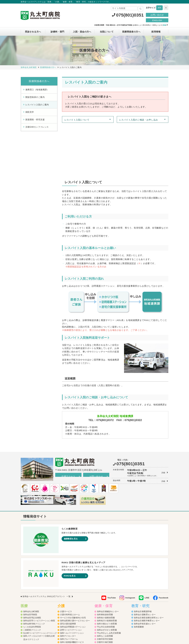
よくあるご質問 (122, 623)
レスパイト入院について (77, 120)
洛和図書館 (139, 576)
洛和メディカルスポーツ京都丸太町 (39, 585)
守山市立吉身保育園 (106, 576)
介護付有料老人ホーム (70, 564)
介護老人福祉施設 (68, 603)
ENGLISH (157, 20)
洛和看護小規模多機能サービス (74, 594)
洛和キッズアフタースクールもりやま (114, 607)
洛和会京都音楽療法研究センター (149, 567)
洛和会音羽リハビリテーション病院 (39, 570)
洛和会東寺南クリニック (34, 573)
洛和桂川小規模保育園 (107, 570)
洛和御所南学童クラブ (107, 600)
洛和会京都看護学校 (143, 561)
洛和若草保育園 (104, 610)
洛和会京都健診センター (108, 561)
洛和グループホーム (69, 588)
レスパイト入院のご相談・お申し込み (139, 120)
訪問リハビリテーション (71, 579)
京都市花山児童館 (105, 594)
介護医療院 (65, 597)
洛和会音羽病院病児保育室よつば (112, 613)
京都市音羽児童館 (105, 588)
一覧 (68, 545)
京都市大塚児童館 (105, 591)
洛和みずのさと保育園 (107, 579)
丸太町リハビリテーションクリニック (40, 582)
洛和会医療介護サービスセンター (75, 570)
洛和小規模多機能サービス (72, 591)
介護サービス (66, 561)
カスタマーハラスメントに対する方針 (149, 623)
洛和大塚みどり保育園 (107, 573)
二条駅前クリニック (32, 579)
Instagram (130, 547)
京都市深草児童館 (105, 597)
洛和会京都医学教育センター (147, 570)
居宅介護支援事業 (68, 573)
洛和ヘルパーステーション (72, 582)
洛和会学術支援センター (145, 573)
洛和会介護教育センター (145, 564)
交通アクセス (68, 426)
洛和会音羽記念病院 (32, 567)
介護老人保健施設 (68, 600)
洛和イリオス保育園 (106, 616)
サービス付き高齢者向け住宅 (73, 567)
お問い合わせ (157, 15)
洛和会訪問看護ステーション (73, 576)
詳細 (163, 422)
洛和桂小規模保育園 (106, 567)
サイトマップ (60, 623)
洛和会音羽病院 (30, 564)
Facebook (164, 547)
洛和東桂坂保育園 (105, 564)
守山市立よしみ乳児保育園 (109, 582)
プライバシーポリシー (79, 623)
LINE (147, 547)
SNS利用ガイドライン (102, 623)
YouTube (112, 547)
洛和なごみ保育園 (105, 585)
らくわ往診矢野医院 (32, 576)
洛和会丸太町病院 (31, 561)
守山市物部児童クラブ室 (108, 603)
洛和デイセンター (68, 585)
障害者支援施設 (67, 607)
